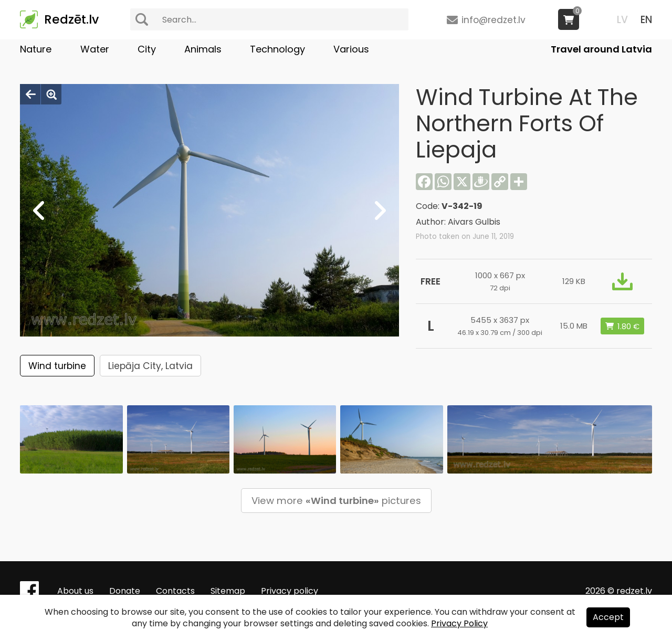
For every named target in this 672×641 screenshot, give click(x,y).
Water (95, 49)
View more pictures (336, 501)
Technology (277, 49)
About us (75, 591)
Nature (36, 49)
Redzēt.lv (71, 19)
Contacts (175, 591)
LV (622, 20)
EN (646, 20)
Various (351, 49)
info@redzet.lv (493, 20)
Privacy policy (290, 591)
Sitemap (228, 591)
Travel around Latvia (601, 49)
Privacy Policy (459, 623)
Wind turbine (57, 366)
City (147, 49)
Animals (203, 49)
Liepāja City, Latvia (150, 366)
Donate (125, 591)
